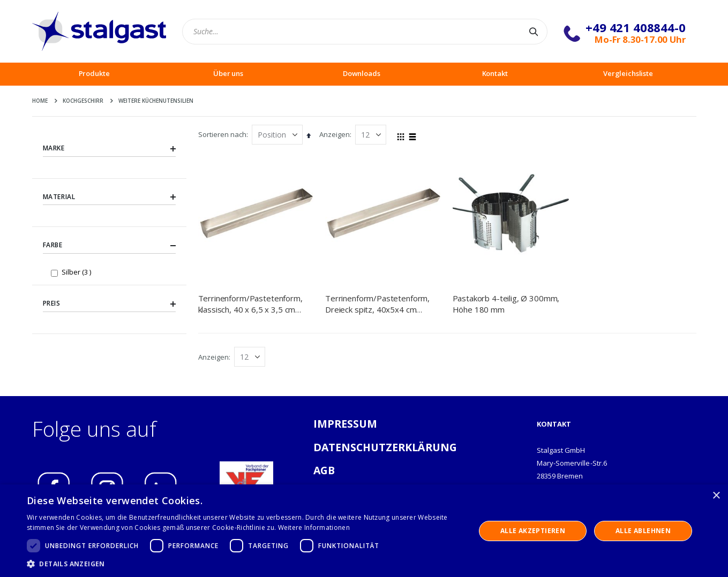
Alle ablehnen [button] (643, 531)
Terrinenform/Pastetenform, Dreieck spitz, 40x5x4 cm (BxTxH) (377, 304)
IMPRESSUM (346, 424)
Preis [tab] (109, 304)
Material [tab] (109, 197)
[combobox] (365, 32)
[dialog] (364, 531)
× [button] (716, 496)
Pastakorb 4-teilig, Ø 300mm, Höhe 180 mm (506, 303)
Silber (78, 272)
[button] (244, 564)
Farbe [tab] (109, 246)
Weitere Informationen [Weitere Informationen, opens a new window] (314, 527)
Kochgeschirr (83, 101)
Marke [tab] (109, 148)
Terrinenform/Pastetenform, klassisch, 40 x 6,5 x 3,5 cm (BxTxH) (250, 304)
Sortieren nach (222, 134)
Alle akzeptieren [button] (533, 531)
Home (40, 101)
